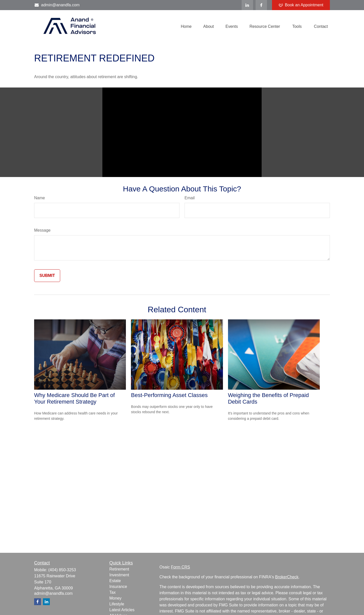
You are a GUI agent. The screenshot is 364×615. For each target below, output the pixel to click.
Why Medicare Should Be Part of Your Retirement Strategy (74, 398)
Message (42, 230)
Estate (115, 581)
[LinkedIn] (247, 5)
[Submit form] (47, 276)
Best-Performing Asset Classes (169, 395)
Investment (119, 575)
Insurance (118, 587)
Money (116, 598)
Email (190, 198)
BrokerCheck (287, 577)
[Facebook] (261, 5)
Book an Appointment (301, 5)
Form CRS (180, 567)
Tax (113, 592)
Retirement (119, 569)
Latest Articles (122, 610)
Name (40, 198)
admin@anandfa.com (57, 5)
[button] (186, 26)
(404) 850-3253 (62, 570)
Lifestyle (117, 604)
